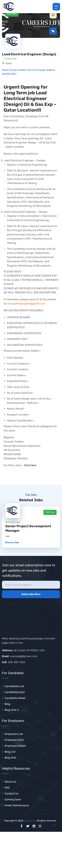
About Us (10, 782)
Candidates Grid (15, 692)
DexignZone (30, 821)
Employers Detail (15, 746)
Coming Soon (13, 799)
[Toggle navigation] (56, 7)
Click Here (30, 465)
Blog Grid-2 (12, 710)
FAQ (7, 788)
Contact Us (11, 794)
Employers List (14, 734)
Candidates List (14, 686)
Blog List (10, 752)
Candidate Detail (15, 698)
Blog (7, 704)
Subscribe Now (31, 594)
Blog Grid (10, 758)
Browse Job (12, 542)
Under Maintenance (17, 805)
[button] (53, 15)
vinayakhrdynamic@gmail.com (26, 304)
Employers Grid (14, 740)
